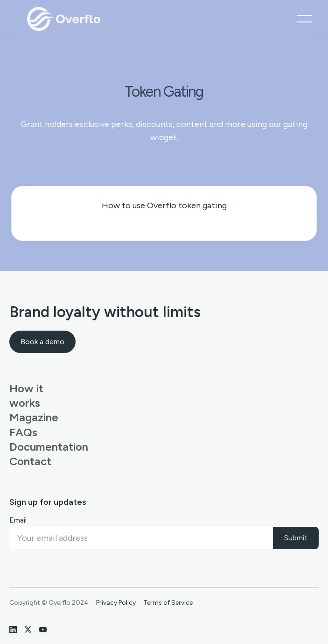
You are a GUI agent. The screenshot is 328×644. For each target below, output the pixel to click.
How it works (26, 396)
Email (18, 520)
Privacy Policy (116, 603)
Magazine (29, 417)
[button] (305, 19)
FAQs (23, 432)
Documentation (29, 447)
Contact (29, 461)
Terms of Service (168, 603)
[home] (62, 19)
